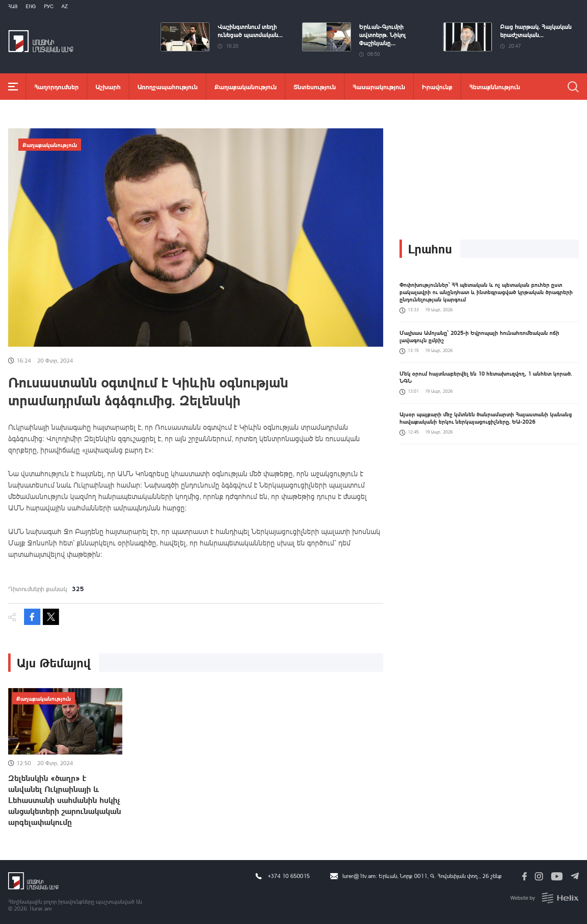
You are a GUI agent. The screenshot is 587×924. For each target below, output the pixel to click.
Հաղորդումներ (56, 87)
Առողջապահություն (168, 87)
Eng (31, 6)
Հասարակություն (379, 87)
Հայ (13, 6)
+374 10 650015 (289, 876)
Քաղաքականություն (246, 87)
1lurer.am (40, 908)
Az (65, 6)
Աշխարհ (108, 87)
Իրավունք (437, 87)
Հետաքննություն (495, 87)
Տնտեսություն (315, 87)
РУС (49, 6)
